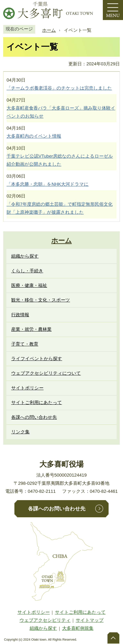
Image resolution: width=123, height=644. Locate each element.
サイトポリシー (34, 612)
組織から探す (43, 628)
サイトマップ (90, 620)
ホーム (49, 30)
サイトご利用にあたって (80, 612)
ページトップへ (113, 638)
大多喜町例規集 (78, 628)
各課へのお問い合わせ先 (57, 509)
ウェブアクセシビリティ (45, 620)
